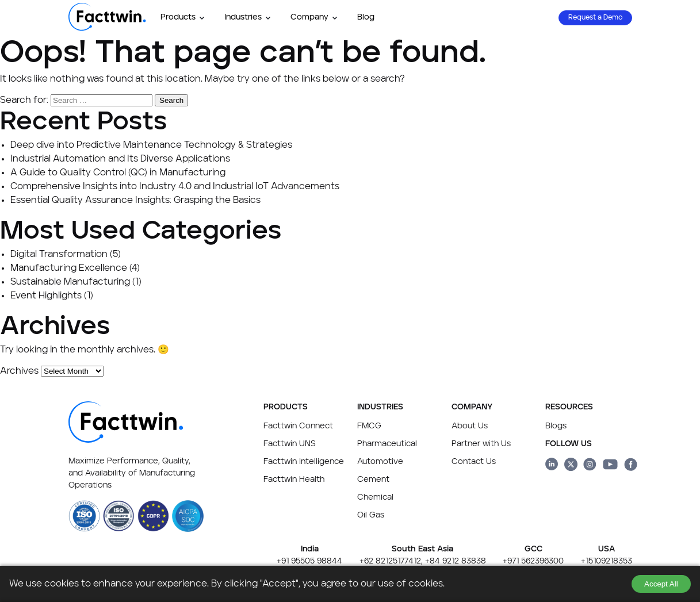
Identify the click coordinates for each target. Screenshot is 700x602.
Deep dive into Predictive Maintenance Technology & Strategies (151, 145)
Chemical (375, 497)
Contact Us (474, 462)
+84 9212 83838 (456, 561)
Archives (19, 371)
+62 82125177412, (391, 561)
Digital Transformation (59, 255)
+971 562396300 (533, 561)
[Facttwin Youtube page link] (610, 466)
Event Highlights (46, 296)
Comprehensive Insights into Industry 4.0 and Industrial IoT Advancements (175, 187)
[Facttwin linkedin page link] (552, 466)
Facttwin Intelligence (304, 462)
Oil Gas (371, 515)
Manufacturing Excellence (69, 269)
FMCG (369, 426)
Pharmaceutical (387, 444)
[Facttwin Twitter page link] (571, 466)
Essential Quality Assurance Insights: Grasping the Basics (135, 201)
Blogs (556, 426)
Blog (366, 17)
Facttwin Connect (298, 426)
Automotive (380, 462)
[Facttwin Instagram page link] (590, 466)
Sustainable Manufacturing (70, 282)
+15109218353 (607, 561)
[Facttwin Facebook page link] (631, 466)
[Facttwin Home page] (107, 29)
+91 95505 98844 (309, 561)
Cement (373, 480)
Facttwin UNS (290, 444)
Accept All (661, 584)
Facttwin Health (294, 480)
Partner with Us (481, 444)
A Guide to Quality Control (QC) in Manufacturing (118, 173)
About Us (470, 426)
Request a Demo (595, 18)
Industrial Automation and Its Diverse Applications (120, 159)
